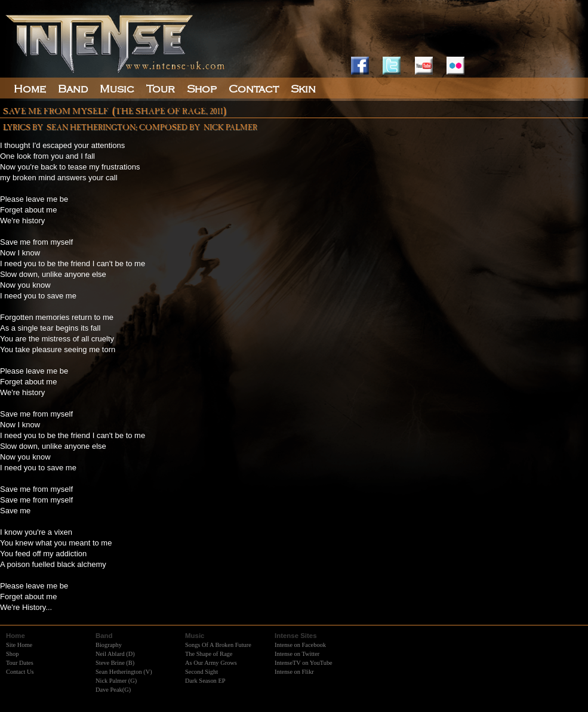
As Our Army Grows (211, 663)
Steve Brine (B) (115, 663)
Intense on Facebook (300, 645)
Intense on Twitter (297, 654)
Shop (12, 654)
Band (73, 89)
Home (30, 89)
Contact (254, 89)
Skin (303, 89)
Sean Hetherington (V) (124, 672)
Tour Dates (20, 663)
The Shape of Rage (209, 654)
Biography (109, 645)
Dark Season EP (205, 681)
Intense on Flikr (294, 672)
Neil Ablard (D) (115, 654)
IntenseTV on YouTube (304, 663)
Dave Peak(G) (113, 690)
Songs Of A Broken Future (218, 645)
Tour (161, 89)
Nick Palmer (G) (116, 681)
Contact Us (20, 672)
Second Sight (201, 672)
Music (117, 89)
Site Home (19, 645)
